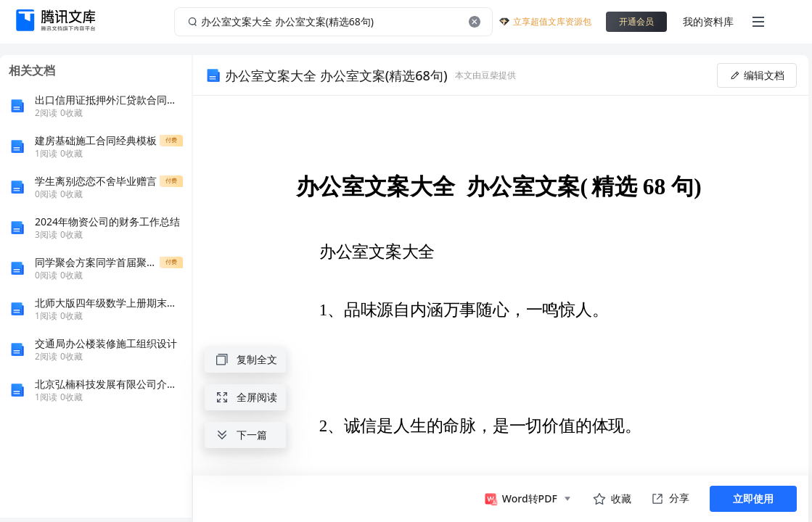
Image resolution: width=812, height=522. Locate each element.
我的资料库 (708, 21)
